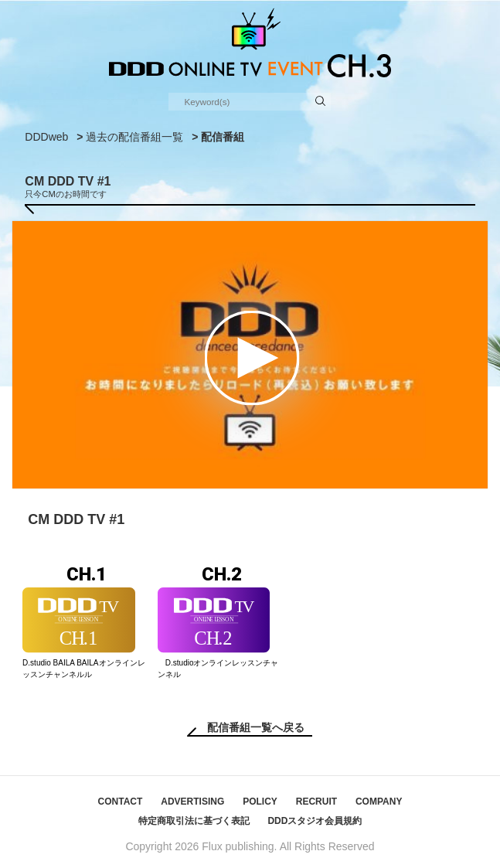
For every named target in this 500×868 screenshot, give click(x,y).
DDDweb (46, 137)
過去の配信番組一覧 (134, 137)
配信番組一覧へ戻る (256, 727)
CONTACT (121, 802)
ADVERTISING (192, 802)
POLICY (260, 802)
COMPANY (379, 802)
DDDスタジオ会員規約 (315, 821)
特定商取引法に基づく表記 (194, 821)
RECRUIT (316, 802)
